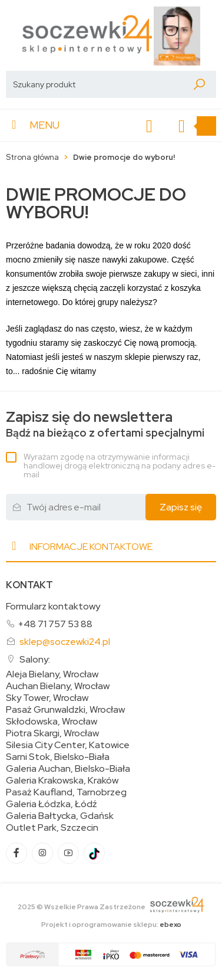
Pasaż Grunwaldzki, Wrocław (65, 710)
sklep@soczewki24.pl (65, 642)
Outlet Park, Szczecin (52, 828)
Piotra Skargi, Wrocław (52, 733)
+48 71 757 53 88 (55, 624)
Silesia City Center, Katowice (68, 745)
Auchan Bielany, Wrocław (58, 686)
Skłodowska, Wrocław (52, 722)
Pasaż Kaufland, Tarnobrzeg (66, 792)
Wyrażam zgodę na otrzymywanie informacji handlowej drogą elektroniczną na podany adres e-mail (120, 466)
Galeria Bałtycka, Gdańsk (60, 816)
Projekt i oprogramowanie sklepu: (111, 925)
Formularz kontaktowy (53, 606)
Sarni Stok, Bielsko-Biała (58, 757)
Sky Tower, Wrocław (47, 698)
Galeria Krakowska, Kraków (62, 781)
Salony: (35, 659)
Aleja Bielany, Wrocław (52, 674)
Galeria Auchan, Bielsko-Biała (68, 769)
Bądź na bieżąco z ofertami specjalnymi (105, 425)
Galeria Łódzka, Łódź (52, 804)
